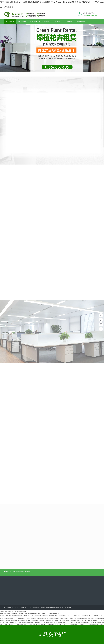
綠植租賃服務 (35, 22)
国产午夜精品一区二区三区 (41, 623)
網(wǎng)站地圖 (60, 608)
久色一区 (18, 623)
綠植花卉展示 (23, 22)
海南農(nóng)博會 (20, 572)
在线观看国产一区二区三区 (41, 616)
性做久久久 (66, 623)
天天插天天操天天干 (83, 616)
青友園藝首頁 (10, 22)
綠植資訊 (59, 22)
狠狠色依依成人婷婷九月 (61, 616)
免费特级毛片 (22, 620)
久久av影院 (12, 623)
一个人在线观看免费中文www (23, 618)
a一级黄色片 (87, 620)
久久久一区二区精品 (75, 623)
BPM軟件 (28, 572)
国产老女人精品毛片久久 (32, 620)
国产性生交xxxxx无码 (58, 620)
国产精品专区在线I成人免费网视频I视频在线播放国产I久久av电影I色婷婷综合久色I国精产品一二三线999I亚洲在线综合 (29, 614)
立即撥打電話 (52, 634)
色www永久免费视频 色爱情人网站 (9, 620)
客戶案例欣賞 (46, 22)
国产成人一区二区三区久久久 (39, 618)
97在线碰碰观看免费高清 (16, 616)
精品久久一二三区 (73, 616)
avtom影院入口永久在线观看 (55, 623)
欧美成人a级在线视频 (28, 616)
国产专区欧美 (94, 620)
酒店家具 (13, 572)
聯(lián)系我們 (81, 22)
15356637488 (101, 315)
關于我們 (71, 22)
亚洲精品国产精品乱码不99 (84, 618)
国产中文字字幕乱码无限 (27, 623)
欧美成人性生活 (85, 623)
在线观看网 (80, 620)
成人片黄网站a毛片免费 (97, 618)
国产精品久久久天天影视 (45, 620)
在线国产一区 (93, 623)
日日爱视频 (52, 616)
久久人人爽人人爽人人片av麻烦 (68, 618)
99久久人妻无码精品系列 (96, 616)
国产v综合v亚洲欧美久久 (70, 620)
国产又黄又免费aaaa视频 (53, 618)
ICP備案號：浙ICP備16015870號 (48, 608)
